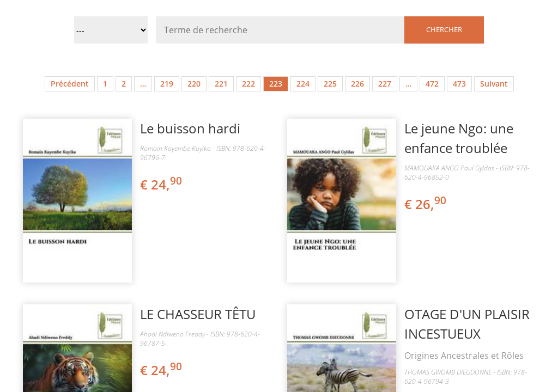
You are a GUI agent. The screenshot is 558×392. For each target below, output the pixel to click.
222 (248, 84)
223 (276, 84)
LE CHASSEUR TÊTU (198, 314)
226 (357, 84)
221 (221, 84)
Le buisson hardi (190, 128)
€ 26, (426, 204)
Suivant (494, 84)
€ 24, (162, 184)
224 (303, 84)
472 (432, 84)
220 (194, 84)
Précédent (70, 84)
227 (385, 84)
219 (167, 84)
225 (330, 84)
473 (459, 84)
